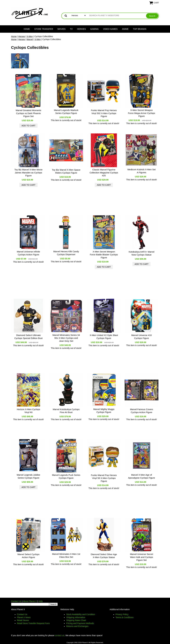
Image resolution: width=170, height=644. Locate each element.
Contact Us (16, 601)
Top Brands (140, 29)
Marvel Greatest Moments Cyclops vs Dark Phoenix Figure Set (28, 113)
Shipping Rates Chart (76, 620)
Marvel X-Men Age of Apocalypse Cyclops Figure (142, 476)
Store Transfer (44, 29)
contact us (60, 635)
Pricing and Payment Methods (80, 623)
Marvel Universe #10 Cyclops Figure (142, 337)
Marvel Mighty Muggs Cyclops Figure (104, 411)
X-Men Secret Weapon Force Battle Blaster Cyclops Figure (104, 255)
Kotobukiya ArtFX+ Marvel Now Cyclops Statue (141, 253)
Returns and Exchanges (77, 626)
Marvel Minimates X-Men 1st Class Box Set (66, 555)
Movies (61, 29)
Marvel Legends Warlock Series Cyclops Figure (66, 112)
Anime (125, 29)
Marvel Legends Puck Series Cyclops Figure (66, 476)
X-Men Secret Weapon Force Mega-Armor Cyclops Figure (142, 113)
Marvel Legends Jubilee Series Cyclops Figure (28, 476)
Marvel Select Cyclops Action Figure (28, 556)
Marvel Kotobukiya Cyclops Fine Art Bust (66, 411)
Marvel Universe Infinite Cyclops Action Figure (28, 253)
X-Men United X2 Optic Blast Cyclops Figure (104, 337)
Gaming (94, 29)
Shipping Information (76, 617)
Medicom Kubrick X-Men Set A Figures (141, 171)
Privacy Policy (122, 614)
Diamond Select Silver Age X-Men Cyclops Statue (104, 556)
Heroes (81, 29)
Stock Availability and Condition (81, 614)
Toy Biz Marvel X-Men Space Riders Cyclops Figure (66, 171)
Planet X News (24, 617)
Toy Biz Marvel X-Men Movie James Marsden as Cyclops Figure (28, 173)
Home (27, 29)
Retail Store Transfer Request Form (33, 623)
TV (71, 29)
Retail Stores (23, 620)
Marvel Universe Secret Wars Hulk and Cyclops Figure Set (141, 557)
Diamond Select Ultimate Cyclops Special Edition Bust (28, 337)
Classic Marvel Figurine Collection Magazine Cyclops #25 (104, 173)
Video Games (110, 29)
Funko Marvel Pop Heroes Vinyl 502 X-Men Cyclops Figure (104, 113)
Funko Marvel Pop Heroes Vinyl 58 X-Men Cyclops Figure (104, 478)
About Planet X (30, 601)
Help (41, 601)
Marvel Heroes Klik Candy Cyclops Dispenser (66, 253)
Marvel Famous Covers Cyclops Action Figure (142, 411)
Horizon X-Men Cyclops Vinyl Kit (29, 411)
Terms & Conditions (125, 617)
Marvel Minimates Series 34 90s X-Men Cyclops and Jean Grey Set (66, 338)
